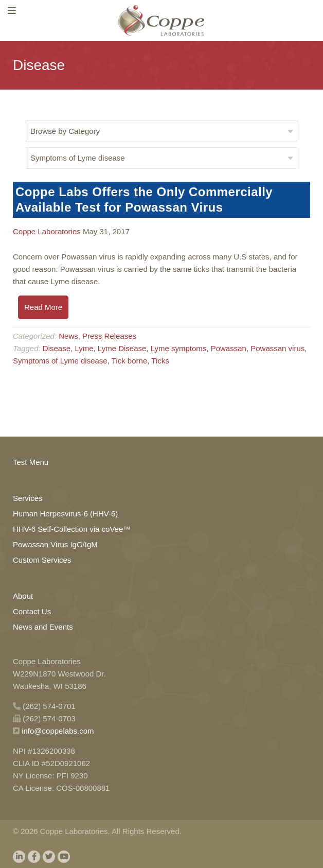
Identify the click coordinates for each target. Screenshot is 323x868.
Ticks (160, 361)
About (23, 596)
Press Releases (109, 336)
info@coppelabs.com (58, 731)
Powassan (229, 348)
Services (28, 498)
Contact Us (32, 611)
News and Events (43, 627)
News (68, 336)
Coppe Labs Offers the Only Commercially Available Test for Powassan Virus (144, 199)
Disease (57, 348)
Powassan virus (277, 348)
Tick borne (129, 361)
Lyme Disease (122, 348)
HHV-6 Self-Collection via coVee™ (72, 529)
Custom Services (42, 560)
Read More (43, 307)
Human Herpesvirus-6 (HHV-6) (65, 514)
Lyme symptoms (179, 348)
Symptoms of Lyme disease (60, 361)
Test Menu (31, 462)
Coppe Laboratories (47, 231)
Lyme (84, 348)
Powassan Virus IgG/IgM (55, 544)
